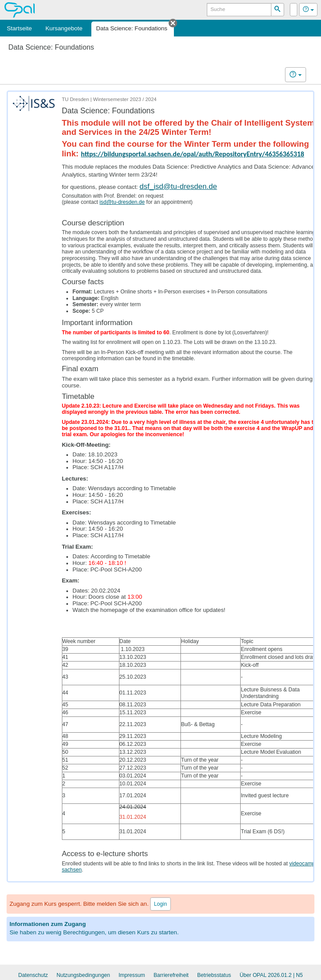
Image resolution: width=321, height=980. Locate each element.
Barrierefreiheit (171, 975)
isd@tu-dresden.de (122, 202)
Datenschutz (33, 975)
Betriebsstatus (214, 975)
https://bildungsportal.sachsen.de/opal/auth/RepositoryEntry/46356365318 (192, 154)
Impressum (132, 975)
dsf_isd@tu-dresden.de (179, 186)
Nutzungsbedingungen (83, 975)
